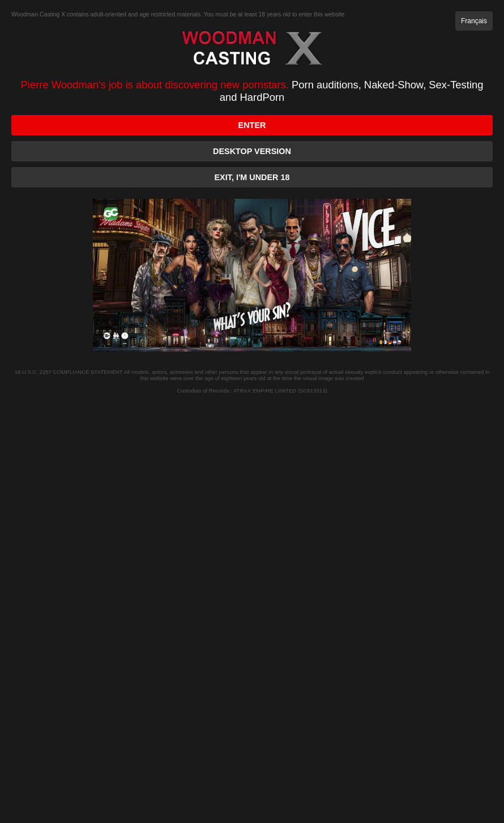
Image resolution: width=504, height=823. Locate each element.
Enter (252, 125)
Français (474, 21)
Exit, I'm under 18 (252, 177)
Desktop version (252, 151)
